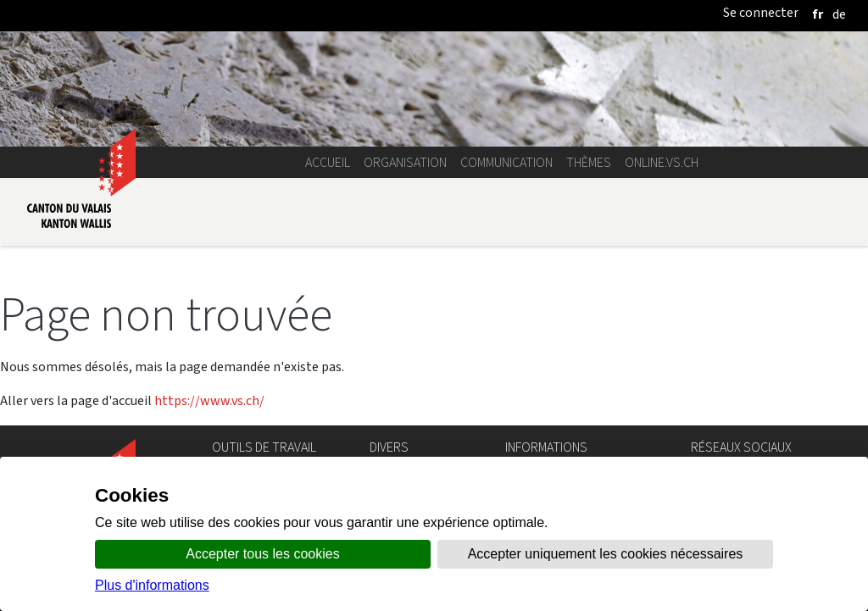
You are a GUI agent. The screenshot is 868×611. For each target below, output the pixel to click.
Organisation (405, 162)
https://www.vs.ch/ (209, 400)
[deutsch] (839, 14)
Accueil (328, 162)
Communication (506, 162)
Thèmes (589, 162)
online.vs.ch (662, 162)
